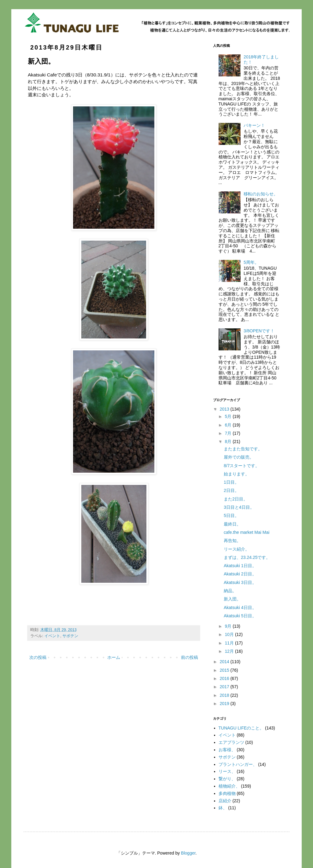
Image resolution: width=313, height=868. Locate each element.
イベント (52, 636)
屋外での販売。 (239, 457)
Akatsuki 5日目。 (240, 616)
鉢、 (223, 808)
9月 (229, 626)
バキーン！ (254, 125)
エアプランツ (231, 742)
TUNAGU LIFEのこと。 (241, 728)
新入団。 (232, 599)
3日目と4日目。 (239, 507)
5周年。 (251, 262)
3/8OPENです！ (259, 331)
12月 (230, 651)
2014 (225, 662)
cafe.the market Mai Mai (247, 532)
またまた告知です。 (243, 449)
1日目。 (231, 482)
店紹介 (225, 801)
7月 (229, 433)
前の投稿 (190, 657)
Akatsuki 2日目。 (240, 574)
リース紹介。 (237, 549)
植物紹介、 (229, 786)
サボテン (70, 636)
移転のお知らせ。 (261, 194)
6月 (229, 425)
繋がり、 (227, 779)
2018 (225, 695)
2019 (225, 704)
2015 (225, 670)
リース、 (227, 771)
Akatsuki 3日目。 (240, 582)
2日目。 (231, 490)
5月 (229, 416)
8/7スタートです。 (242, 466)
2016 (225, 678)
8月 (229, 441)
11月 (230, 643)
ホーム (114, 657)
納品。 (230, 591)
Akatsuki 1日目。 (240, 566)
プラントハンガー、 (238, 764)
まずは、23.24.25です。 (247, 557)
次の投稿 (38, 657)
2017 (225, 687)
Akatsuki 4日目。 (240, 608)
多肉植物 (227, 793)
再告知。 (232, 541)
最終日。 (232, 524)
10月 (230, 634)
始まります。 (237, 474)
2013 (225, 409)
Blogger (188, 853)
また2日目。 (236, 499)
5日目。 (231, 515)
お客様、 (227, 750)
